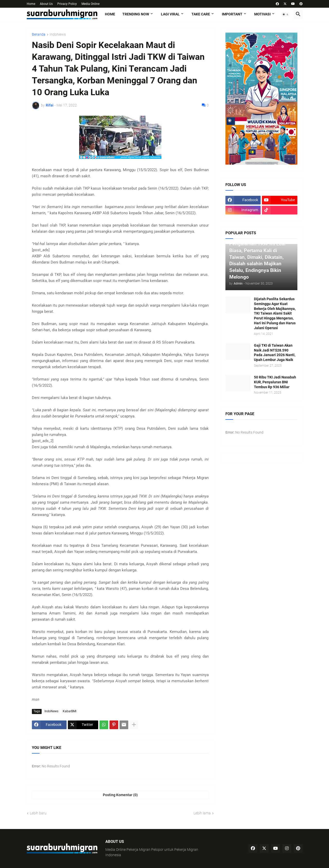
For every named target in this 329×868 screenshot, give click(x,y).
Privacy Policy (67, 4)
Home (31, 4)
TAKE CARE (201, 14)
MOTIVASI (262, 14)
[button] (286, 14)
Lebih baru (38, 813)
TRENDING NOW (136, 14)
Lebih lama (202, 813)
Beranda (39, 35)
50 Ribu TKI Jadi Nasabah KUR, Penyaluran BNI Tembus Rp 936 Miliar (275, 382)
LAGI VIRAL (170, 14)
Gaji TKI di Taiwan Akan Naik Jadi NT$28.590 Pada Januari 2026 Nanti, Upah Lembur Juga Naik (275, 353)
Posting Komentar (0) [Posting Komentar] (120, 795)
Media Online (90, 4)
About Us (46, 4)
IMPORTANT (232, 14)
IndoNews (58, 35)
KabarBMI (70, 711)
